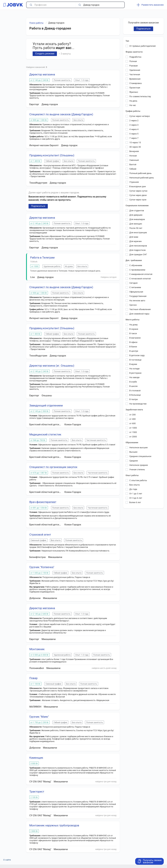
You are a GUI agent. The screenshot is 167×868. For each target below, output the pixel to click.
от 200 (133, 415)
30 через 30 (135, 147)
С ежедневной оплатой (141, 274)
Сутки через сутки (138, 191)
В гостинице (135, 360)
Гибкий (133, 169)
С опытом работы (138, 480)
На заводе (134, 377)
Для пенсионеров (138, 246)
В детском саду (137, 355)
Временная (135, 79)
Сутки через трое (138, 200)
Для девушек (136, 215)
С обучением (136, 265)
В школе (133, 386)
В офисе (133, 342)
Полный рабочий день (140, 173)
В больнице (135, 395)
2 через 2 (134, 121)
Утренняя (134, 182)
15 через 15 (135, 142)
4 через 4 (134, 129)
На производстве (138, 404)
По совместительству (140, 96)
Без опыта (134, 485)
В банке (133, 347)
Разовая (133, 66)
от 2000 (133, 437)
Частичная (135, 74)
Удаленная (135, 70)
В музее (133, 364)
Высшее (133, 452)
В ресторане (135, 373)
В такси (133, 333)
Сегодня (133, 283)
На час (133, 105)
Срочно (133, 305)
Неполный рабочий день (142, 178)
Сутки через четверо (140, 116)
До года (133, 489)
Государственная (138, 296)
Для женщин (136, 224)
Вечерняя (134, 151)
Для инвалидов (137, 219)
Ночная (133, 156)
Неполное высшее (138, 448)
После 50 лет (136, 228)
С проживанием (137, 270)
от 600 (133, 423)
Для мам (134, 237)
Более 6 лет (135, 502)
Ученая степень (137, 469)
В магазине (135, 338)
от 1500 (133, 432)
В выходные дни (138, 186)
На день (133, 101)
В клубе (133, 382)
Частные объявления (140, 309)
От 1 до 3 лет (136, 494)
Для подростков (137, 250)
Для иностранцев (138, 233)
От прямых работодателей (142, 46)
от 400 (133, 419)
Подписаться (38, 206)
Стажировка (135, 83)
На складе (134, 369)
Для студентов (137, 211)
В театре (133, 399)
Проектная (135, 88)
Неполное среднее (139, 465)
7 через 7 (134, 138)
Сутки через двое (138, 195)
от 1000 (133, 428)
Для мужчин (136, 241)
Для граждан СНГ (138, 254)
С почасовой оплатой (140, 279)
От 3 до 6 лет (136, 498)
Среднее (134, 461)
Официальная (136, 292)
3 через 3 (134, 125)
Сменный (134, 160)
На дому (133, 325)
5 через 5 (134, 134)
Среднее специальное (140, 456)
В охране (134, 329)
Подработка (135, 57)
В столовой (135, 391)
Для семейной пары (139, 314)
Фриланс (134, 92)
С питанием (135, 287)
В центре (134, 351)
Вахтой (133, 164)
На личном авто (137, 301)
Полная (133, 61)
